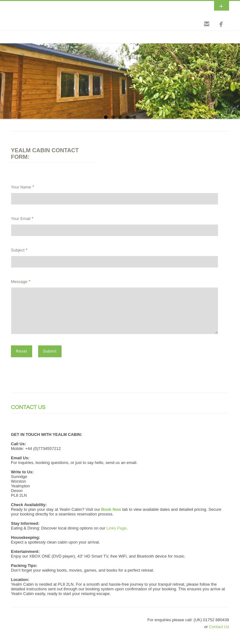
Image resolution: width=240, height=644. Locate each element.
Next (235, 80)
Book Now (111, 517)
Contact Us (219, 634)
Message (19, 282)
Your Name (21, 187)
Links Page (117, 536)
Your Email (21, 219)
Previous (5, 80)
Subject (18, 250)
